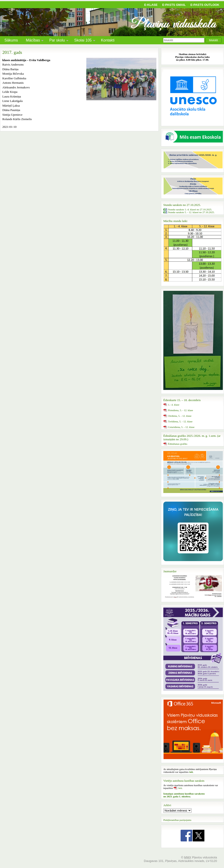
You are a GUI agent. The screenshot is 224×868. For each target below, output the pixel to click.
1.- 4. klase (174, 405)
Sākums (11, 40)
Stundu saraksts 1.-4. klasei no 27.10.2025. (190, 209)
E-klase (151, 5)
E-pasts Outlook (205, 5)
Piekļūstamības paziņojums (177, 820)
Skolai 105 (83, 41)
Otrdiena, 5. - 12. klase (180, 416)
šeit (180, 788)
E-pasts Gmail (174, 5)
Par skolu (57, 41)
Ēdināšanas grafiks (178, 444)
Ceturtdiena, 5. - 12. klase (181, 427)
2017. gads (12, 52)
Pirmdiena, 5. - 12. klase (180, 410)
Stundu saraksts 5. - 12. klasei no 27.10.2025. (191, 212)
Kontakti (108, 40)
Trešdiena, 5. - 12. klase (180, 421)
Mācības (33, 41)
